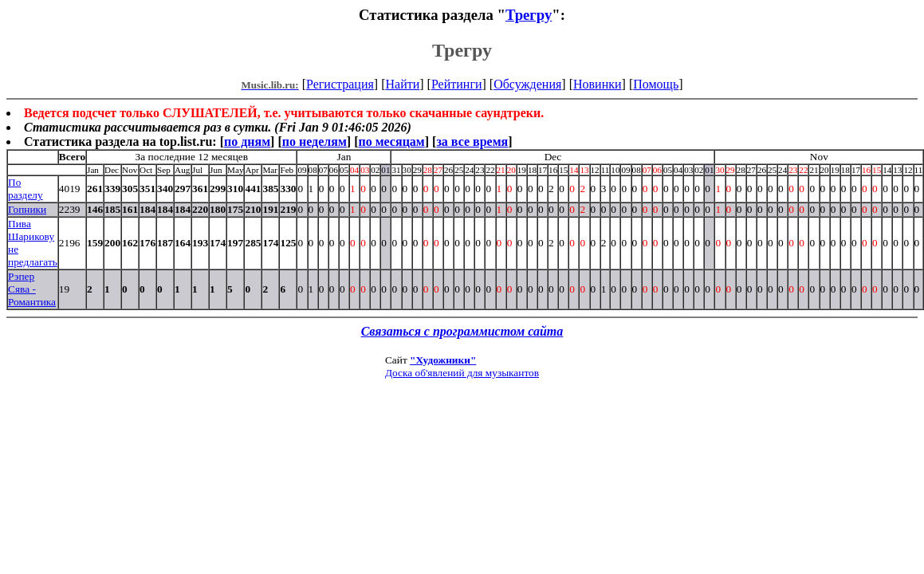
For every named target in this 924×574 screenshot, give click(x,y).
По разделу (26, 189)
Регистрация (340, 84)
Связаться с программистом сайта (462, 331)
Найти (402, 84)
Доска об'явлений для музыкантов (462, 373)
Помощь (656, 84)
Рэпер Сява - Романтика (32, 289)
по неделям (315, 142)
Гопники (27, 209)
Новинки (598, 84)
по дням (247, 142)
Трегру (529, 15)
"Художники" (443, 360)
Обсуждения (527, 84)
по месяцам (391, 142)
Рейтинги (457, 84)
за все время (472, 142)
